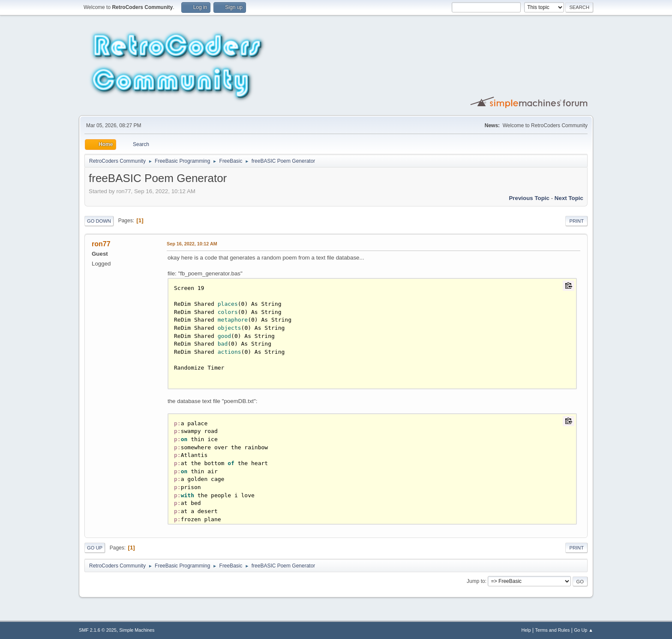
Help (526, 630)
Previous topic (529, 198)
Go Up (95, 548)
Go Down (99, 221)
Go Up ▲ (583, 630)
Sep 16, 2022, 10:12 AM (192, 244)
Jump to (476, 581)
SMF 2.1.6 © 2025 (98, 630)
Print (576, 221)
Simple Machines (137, 630)
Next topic (569, 198)
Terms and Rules (553, 630)
